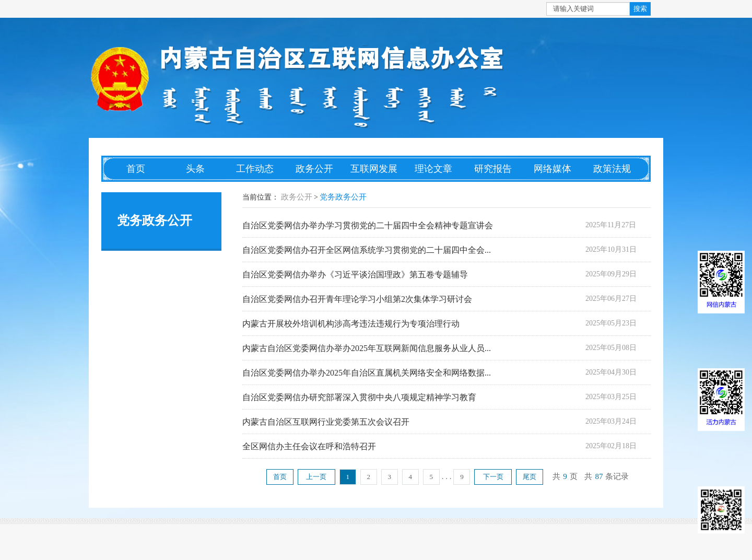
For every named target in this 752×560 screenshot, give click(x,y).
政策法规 (612, 169)
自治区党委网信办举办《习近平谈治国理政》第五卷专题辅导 (355, 275)
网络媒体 (553, 169)
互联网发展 (374, 169)
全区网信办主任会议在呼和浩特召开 (309, 446)
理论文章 (433, 169)
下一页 (493, 477)
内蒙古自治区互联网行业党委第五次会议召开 (326, 422)
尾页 (530, 477)
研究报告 (493, 169)
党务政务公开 (343, 197)
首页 (136, 169)
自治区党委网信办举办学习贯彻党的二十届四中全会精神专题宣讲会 (368, 225)
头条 (195, 169)
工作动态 (255, 169)
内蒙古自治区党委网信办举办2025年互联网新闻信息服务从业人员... (367, 348)
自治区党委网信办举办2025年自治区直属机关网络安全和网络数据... (367, 373)
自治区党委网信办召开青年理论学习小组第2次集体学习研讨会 (357, 299)
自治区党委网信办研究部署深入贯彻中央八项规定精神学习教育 (359, 397)
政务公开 (314, 169)
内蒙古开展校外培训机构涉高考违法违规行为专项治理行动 (351, 324)
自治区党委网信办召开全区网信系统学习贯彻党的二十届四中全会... (367, 250)
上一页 (316, 477)
